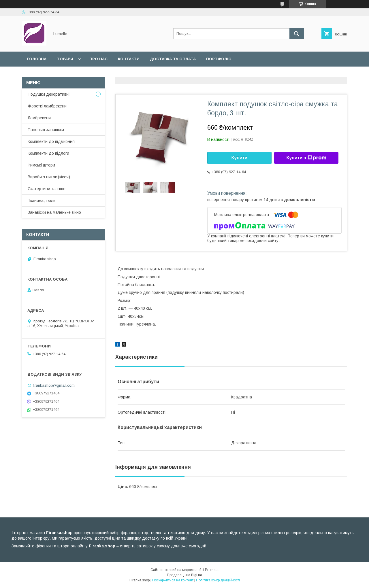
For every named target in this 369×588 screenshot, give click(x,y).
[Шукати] (297, 34)
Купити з (306, 158)
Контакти (129, 59)
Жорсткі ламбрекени (47, 106)
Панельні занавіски (46, 130)
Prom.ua (212, 570)
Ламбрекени (39, 118)
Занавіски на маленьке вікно (54, 212)
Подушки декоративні (49, 94)
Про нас (98, 59)
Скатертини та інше (47, 189)
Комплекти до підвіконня (51, 141)
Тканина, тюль (42, 201)
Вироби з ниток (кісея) (49, 177)
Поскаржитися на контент (173, 580)
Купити (240, 158)
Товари (65, 59)
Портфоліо (219, 59)
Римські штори (41, 165)
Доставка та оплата (173, 59)
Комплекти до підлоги (48, 153)
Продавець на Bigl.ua (184, 575)
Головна (37, 59)
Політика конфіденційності (218, 580)
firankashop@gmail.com (54, 385)
